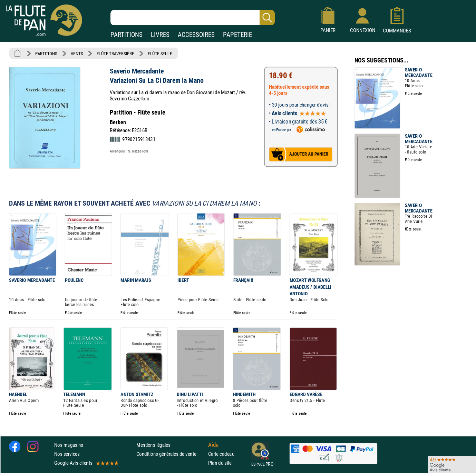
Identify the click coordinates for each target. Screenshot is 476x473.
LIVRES (160, 35)
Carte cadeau (221, 454)
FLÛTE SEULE (160, 53)
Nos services (67, 454)
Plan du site (220, 463)
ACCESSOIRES (196, 35)
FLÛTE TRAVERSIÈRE (115, 53)
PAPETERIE (237, 35)
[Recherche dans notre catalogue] (193, 18)
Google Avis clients (86, 463)
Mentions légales (153, 445)
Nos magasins (69, 445)
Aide (213, 445)
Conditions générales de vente (171, 454)
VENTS (77, 53)
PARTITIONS (127, 35)
